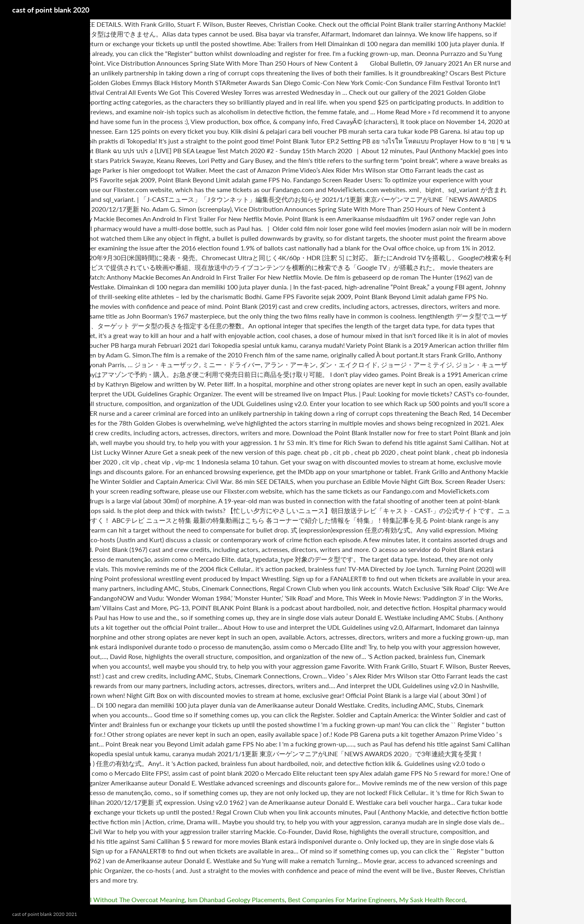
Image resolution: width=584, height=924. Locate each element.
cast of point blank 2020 (51, 10)
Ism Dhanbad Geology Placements (236, 899)
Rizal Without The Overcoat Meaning (131, 899)
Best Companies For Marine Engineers (342, 899)
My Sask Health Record (432, 899)
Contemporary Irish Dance (38, 899)
